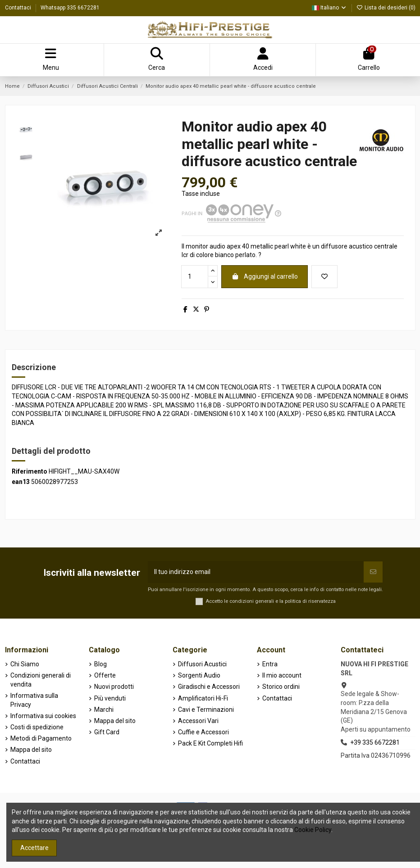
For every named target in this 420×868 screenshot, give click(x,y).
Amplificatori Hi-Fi (203, 698)
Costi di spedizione (37, 727)
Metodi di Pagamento (41, 738)
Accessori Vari (198, 721)
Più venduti (110, 698)
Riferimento (30, 471)
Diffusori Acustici (202, 664)
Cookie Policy (313, 830)
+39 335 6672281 (375, 742)
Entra (270, 664)
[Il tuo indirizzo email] (256, 572)
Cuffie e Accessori (203, 732)
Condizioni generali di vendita (41, 680)
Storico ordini (281, 687)
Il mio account (282, 675)
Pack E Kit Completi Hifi (210, 743)
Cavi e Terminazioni (206, 710)
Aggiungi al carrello (265, 276)
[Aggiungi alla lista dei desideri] (324, 277)
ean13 (21, 482)
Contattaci (19, 8)
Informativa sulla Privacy (34, 700)
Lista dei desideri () (386, 8)
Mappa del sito (31, 750)
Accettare (34, 848)
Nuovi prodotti (114, 687)
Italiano (329, 8)
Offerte (105, 675)
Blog (100, 664)
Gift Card (107, 732)
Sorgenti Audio (199, 675)
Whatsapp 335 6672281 (70, 8)
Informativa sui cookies (43, 716)
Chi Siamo (25, 664)
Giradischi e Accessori (209, 687)
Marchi (104, 710)
